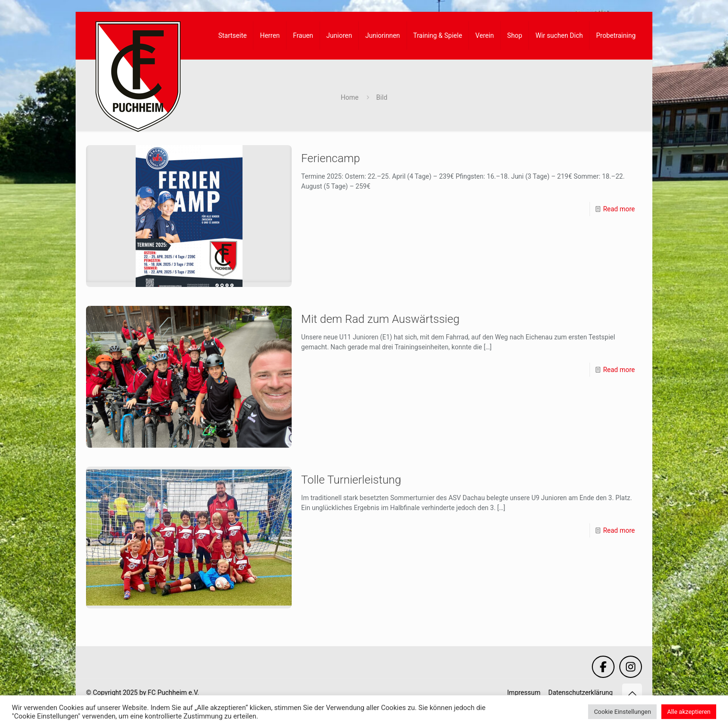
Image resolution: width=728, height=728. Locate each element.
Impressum (524, 693)
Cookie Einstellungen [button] (622, 712)
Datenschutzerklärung (581, 693)
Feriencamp (331, 158)
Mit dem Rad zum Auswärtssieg (380, 319)
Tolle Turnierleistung (351, 480)
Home (350, 97)
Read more (619, 209)
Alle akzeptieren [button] (689, 712)
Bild (382, 97)
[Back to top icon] (632, 693)
